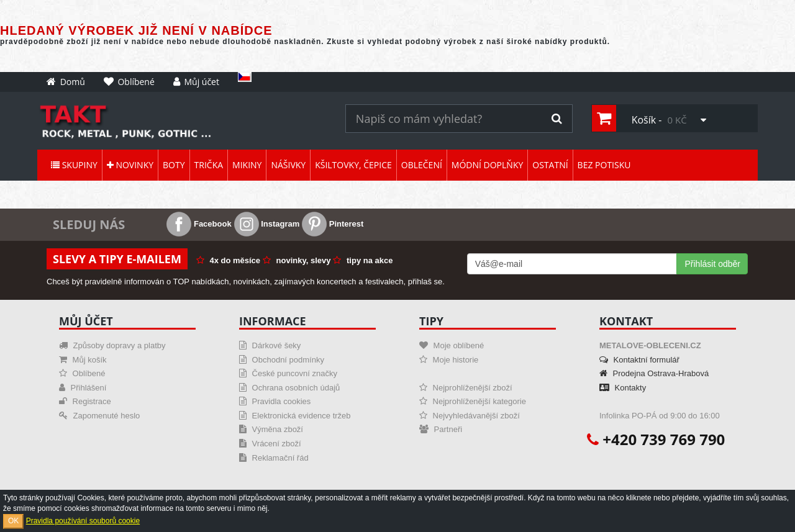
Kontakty (623, 388)
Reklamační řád (274, 458)
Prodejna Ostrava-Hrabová (654, 373)
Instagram (267, 224)
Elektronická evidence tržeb (295, 416)
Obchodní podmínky (282, 360)
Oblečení (422, 165)
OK (13, 521)
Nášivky (288, 165)
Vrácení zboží (270, 444)
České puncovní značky (288, 373)
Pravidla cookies (275, 401)
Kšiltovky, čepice (353, 165)
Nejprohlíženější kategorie (473, 401)
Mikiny (247, 165)
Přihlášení (83, 388)
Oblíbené (82, 373)
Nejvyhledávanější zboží (470, 416)
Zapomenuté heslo (99, 416)
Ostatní (550, 165)
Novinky (130, 165)
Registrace (85, 401)
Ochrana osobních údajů (289, 388)
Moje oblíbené (452, 345)
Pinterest (333, 224)
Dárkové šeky (270, 345)
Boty (174, 165)
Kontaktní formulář (639, 360)
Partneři (441, 429)
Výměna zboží (271, 429)
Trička (209, 165)
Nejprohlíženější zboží (466, 388)
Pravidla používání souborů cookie (83, 521)
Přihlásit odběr (712, 264)
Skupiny (74, 165)
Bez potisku (604, 165)
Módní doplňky (487, 165)
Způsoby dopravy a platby (112, 345)
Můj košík (83, 360)
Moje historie (449, 360)
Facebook (199, 224)
